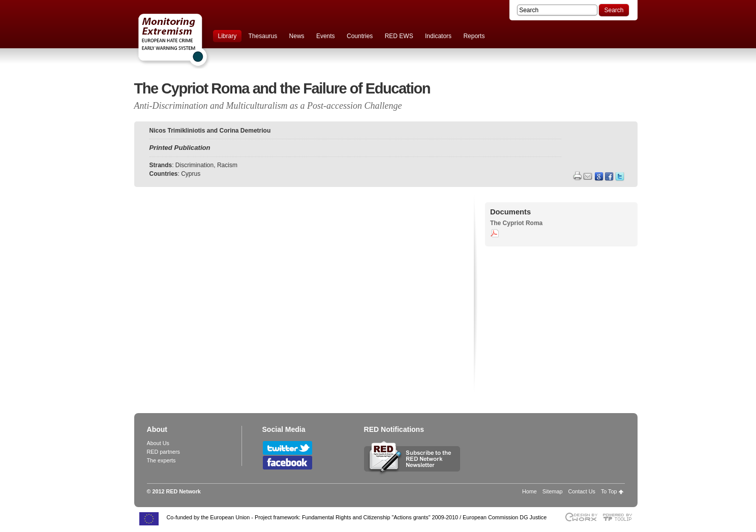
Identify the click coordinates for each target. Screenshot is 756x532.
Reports (474, 36)
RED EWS (399, 36)
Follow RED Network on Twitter (288, 448)
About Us (158, 443)
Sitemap (553, 491)
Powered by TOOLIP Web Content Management (620, 517)
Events (326, 36)
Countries (360, 36)
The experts (161, 460)
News (297, 36)
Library (228, 36)
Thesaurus (263, 36)
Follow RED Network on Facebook (288, 463)
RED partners (163, 452)
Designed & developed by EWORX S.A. (581, 517)
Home (530, 491)
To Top (609, 491)
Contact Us (581, 491)
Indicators (438, 36)
